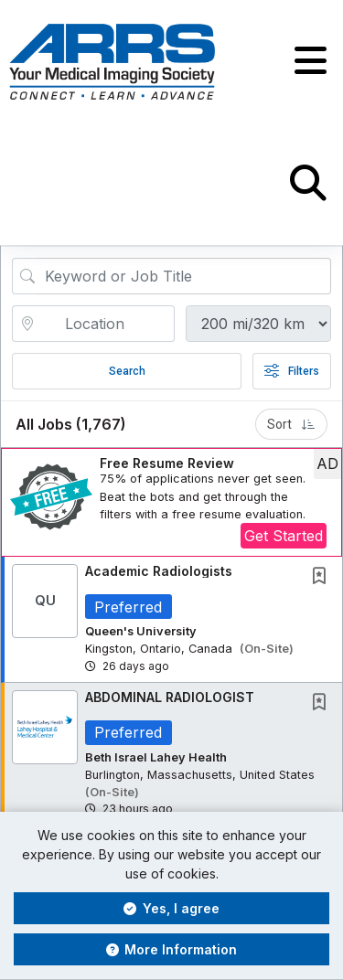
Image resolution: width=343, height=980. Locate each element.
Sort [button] (291, 424)
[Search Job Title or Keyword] (184, 276)
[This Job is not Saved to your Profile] (323, 577)
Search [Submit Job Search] (127, 371)
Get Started (284, 536)
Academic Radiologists (159, 571)
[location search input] (106, 324)
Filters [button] (292, 371)
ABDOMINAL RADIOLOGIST (170, 697)
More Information (172, 949)
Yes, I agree (171, 908)
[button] (311, 61)
